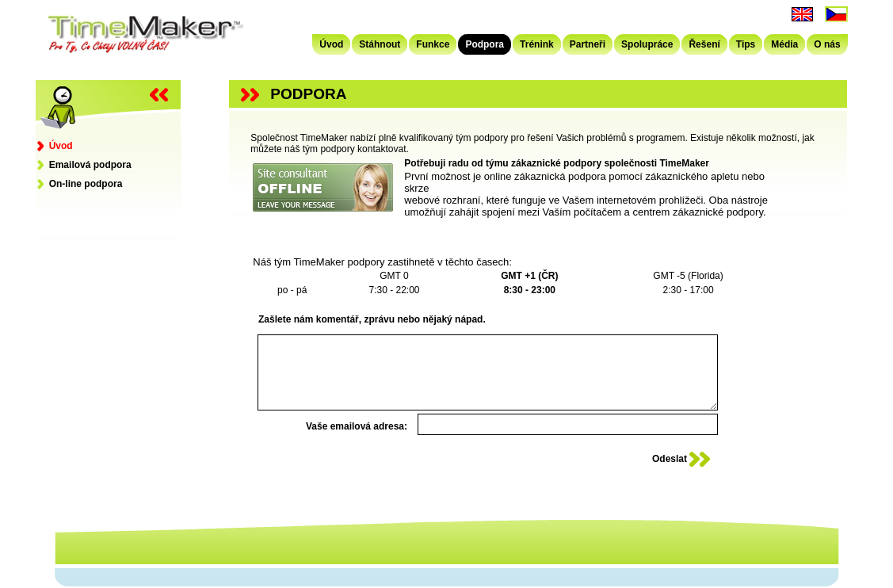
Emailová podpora (84, 165)
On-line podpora (80, 184)
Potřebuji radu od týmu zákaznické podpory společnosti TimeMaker (557, 163)
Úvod (55, 146)
